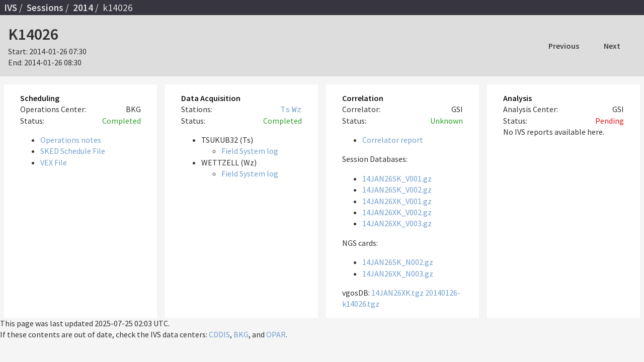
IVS (11, 8)
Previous (564, 46)
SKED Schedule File (73, 151)
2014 (83, 8)
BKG (241, 334)
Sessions (45, 8)
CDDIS (219, 334)
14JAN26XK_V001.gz (397, 201)
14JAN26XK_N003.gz (398, 274)
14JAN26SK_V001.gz (397, 178)
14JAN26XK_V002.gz (397, 212)
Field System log (250, 151)
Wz (297, 109)
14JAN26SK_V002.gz (397, 190)
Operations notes (71, 140)
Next (612, 46)
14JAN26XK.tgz (397, 293)
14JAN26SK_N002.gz (398, 262)
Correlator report (393, 140)
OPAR (276, 334)
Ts (285, 109)
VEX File (54, 162)
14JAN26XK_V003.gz (397, 223)
